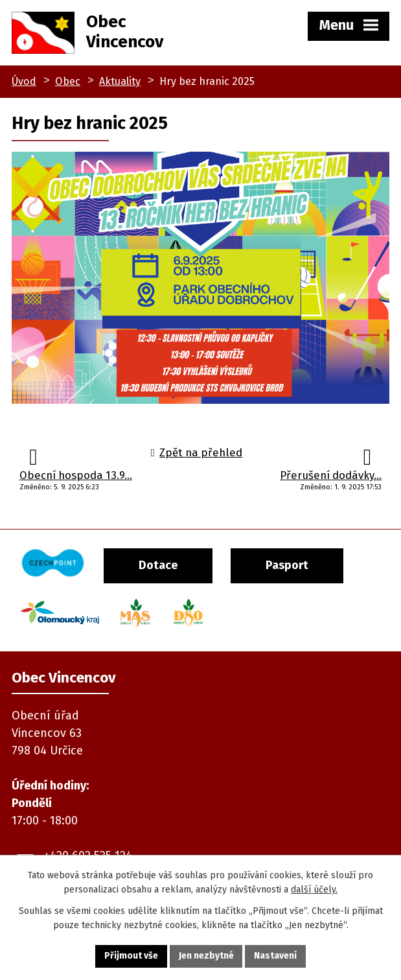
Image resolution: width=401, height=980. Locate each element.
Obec (68, 81)
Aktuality (120, 81)
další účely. (314, 890)
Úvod (24, 81)
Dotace (165, 564)
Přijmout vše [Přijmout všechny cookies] (131, 956)
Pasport (299, 564)
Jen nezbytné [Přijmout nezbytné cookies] (206, 956)
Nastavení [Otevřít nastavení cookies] (276, 956)
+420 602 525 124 (88, 849)
